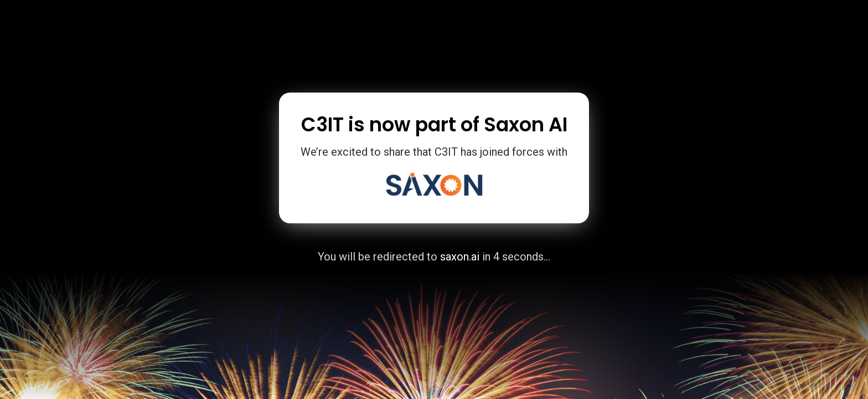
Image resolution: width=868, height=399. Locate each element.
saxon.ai (460, 257)
